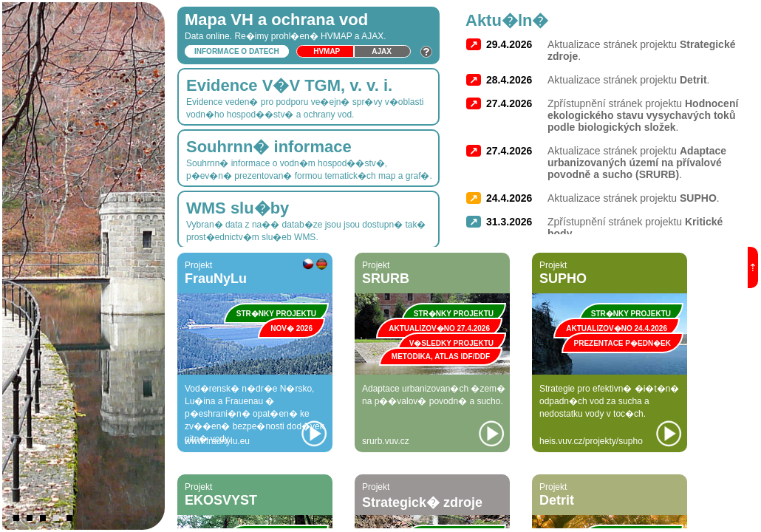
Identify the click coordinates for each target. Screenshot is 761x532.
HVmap (327, 51)
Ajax (382, 51)
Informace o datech (237, 51)
